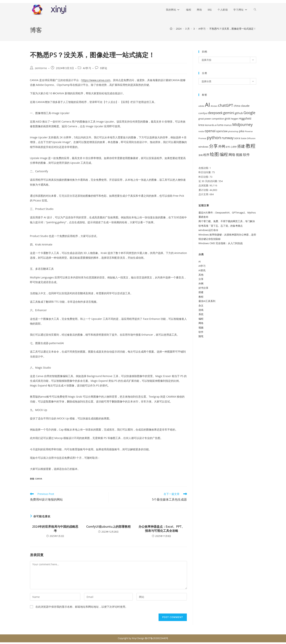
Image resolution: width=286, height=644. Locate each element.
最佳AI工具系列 (207, 301)
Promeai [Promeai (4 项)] (202, 138)
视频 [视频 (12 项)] (239, 155)
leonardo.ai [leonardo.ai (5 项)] (211, 125)
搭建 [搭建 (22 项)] (241, 146)
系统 (201, 314)
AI (200, 261)
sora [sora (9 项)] (237, 138)
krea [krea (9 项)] (201, 125)
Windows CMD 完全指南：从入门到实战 (221, 243)
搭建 (201, 292)
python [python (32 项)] (214, 138)
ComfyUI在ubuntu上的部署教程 (108, 527)
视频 (201, 328)
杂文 (201, 306)
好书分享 (203, 288)
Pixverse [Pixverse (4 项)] (249, 131)
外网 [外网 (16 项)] (222, 146)
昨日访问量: (205, 172)
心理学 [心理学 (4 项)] (234, 147)
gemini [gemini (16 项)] (229, 113)
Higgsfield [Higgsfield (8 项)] (245, 119)
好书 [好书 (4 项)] (228, 147)
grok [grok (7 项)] (227, 119)
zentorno (41, 68)
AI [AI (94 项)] (207, 105)
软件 (201, 332)
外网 (201, 284)
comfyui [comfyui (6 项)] (203, 113)
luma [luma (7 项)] (220, 125)
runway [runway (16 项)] (228, 138)
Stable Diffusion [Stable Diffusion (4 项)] (248, 138)
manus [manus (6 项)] (228, 125)
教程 (201, 297)
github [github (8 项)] (239, 113)
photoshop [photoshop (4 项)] (233, 131)
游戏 (201, 310)
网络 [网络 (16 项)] (232, 154)
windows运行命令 (208, 230)
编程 (201, 319)
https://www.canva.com (96, 80)
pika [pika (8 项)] (242, 131)
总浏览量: (204, 185)
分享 (201, 279)
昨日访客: (204, 177)
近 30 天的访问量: (209, 181)
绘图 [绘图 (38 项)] (214, 154)
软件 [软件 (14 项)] (246, 155)
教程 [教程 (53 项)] (251, 146)
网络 (201, 323)
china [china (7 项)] (237, 106)
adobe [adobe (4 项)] (201, 106)
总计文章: (204, 194)
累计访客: (204, 190)
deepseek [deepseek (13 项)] (215, 113)
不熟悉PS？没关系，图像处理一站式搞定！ (233, 29)
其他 (201, 275)
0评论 (104, 68)
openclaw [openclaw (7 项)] (222, 131)
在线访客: (204, 168)
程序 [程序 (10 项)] (206, 155)
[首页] (171, 29)
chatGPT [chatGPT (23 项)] (225, 105)
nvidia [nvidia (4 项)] (201, 131)
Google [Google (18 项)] (249, 113)
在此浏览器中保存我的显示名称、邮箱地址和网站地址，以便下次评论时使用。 (82, 607)
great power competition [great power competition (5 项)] (211, 119)
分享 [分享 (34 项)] (213, 146)
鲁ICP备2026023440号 (157, 638)
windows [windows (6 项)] (204, 147)
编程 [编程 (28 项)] (224, 154)
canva (39, 479)
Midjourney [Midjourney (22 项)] (242, 124)
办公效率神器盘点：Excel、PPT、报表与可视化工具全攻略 (162, 529)
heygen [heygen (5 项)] (235, 119)
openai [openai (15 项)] (210, 131)
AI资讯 (202, 270)
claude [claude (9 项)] (245, 106)
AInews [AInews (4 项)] (214, 106)
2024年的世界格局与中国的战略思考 (55, 529)
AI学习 (87, 68)
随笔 (201, 336)
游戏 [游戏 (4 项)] (201, 155)
